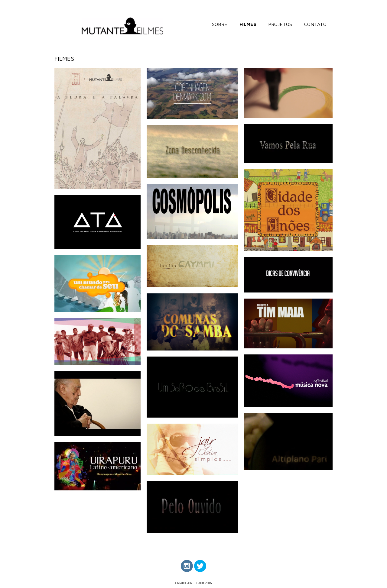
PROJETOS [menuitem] (280, 24)
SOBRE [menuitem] (220, 24)
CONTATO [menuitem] (315, 24)
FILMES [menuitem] (248, 24)
